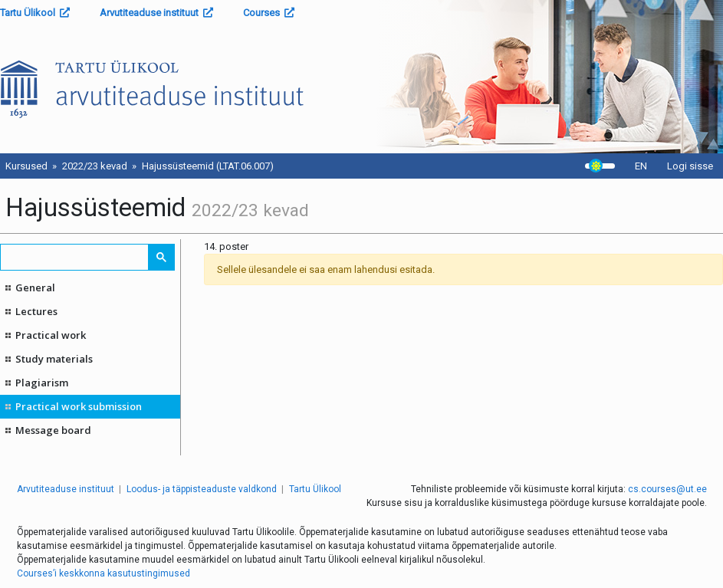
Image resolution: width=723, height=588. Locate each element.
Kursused (26, 166)
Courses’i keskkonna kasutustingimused (104, 573)
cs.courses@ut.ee (667, 489)
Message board (53, 430)
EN (641, 166)
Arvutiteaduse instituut (156, 13)
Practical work (51, 335)
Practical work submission (79, 406)
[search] (75, 257)
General (35, 287)
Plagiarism (42, 383)
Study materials (54, 359)
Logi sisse (690, 166)
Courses (269, 13)
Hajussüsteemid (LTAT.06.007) (208, 166)
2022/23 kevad (95, 166)
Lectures (36, 311)
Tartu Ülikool (35, 13)
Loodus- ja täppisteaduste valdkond (202, 489)
